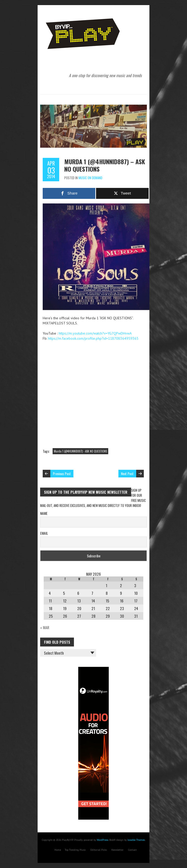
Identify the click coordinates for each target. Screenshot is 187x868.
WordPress (103, 840)
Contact (132, 850)
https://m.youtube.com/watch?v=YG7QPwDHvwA (95, 333)
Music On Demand (90, 178)
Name (44, 513)
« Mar (45, 627)
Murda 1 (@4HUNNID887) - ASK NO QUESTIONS (80, 451)
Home (58, 850)
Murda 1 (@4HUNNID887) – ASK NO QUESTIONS (105, 165)
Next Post (127, 473)
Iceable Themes (136, 840)
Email (44, 533)
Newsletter (117, 850)
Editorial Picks (99, 850)
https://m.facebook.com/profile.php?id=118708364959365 (93, 338)
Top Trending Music (75, 850)
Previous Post (62, 473)
